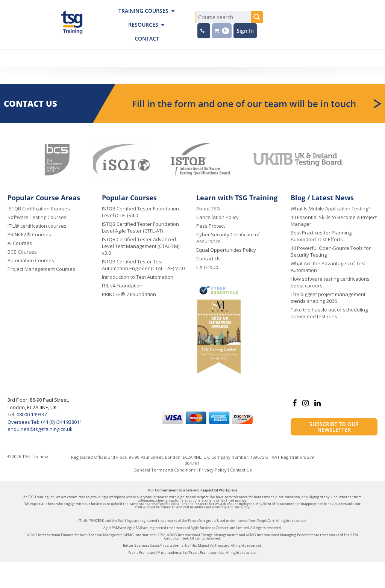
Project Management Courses (41, 269)
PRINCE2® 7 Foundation (129, 294)
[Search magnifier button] (257, 17)
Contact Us (208, 258)
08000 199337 (31, 414)
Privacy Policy (213, 470)
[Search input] (224, 17)
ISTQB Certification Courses (39, 209)
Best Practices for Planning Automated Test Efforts (321, 236)
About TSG (208, 209)
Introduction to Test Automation (138, 277)
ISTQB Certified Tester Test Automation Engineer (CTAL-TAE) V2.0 (143, 265)
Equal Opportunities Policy (226, 250)
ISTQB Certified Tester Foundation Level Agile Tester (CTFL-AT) (140, 227)
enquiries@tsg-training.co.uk (40, 429)
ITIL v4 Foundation (122, 286)
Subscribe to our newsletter (334, 427)
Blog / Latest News (322, 198)
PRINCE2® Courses (29, 234)
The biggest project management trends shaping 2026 (328, 298)
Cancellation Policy (218, 217)
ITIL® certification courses (37, 226)
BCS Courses (22, 252)
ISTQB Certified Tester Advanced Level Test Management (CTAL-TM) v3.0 (141, 246)
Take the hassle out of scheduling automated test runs (329, 313)
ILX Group (207, 267)
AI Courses (20, 243)
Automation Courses (31, 260)
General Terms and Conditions (164, 470)
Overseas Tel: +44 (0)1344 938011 (45, 422)
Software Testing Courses (37, 217)
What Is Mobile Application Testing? (330, 209)
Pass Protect (211, 226)
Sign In (245, 31)
